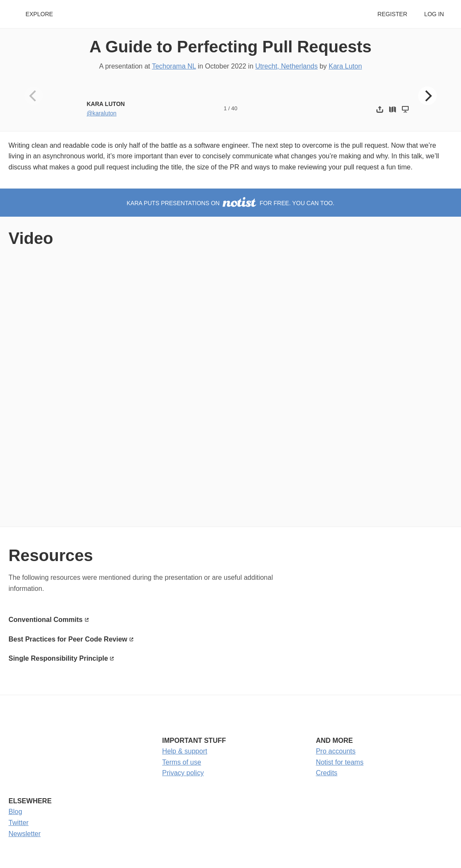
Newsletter (25, 834)
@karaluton (102, 113)
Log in (434, 14)
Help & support (185, 751)
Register (392, 14)
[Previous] (34, 96)
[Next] (427, 96)
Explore (39, 14)
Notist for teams (340, 762)
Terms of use (182, 762)
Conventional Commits (46, 620)
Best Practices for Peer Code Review (68, 639)
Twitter (18, 823)
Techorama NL (174, 66)
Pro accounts (336, 751)
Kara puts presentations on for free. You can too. (231, 203)
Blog (15, 812)
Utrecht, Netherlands (286, 66)
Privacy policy (183, 773)
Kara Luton (345, 66)
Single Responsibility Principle (58, 658)
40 (234, 108)
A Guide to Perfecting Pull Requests (230, 47)
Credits (327, 773)
